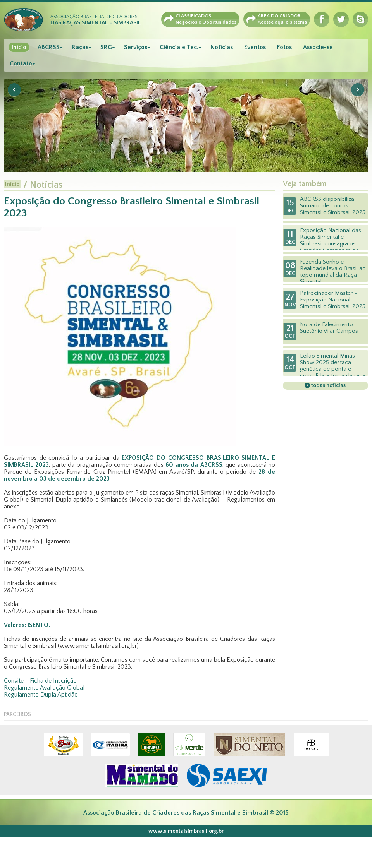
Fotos (284, 47)
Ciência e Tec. (179, 47)
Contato (21, 63)
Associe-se (318, 47)
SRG (106, 47)
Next (358, 90)
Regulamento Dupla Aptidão (41, 695)
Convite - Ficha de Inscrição (40, 681)
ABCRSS (49, 47)
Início (19, 47)
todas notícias (328, 385)
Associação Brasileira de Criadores (96, 20)
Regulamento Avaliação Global (44, 688)
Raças (80, 47)
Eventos (255, 47)
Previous (14, 90)
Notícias (222, 47)
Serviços (136, 47)
